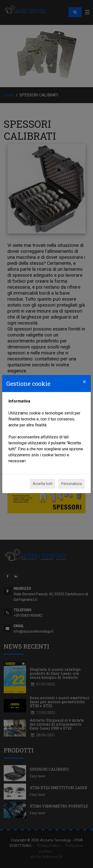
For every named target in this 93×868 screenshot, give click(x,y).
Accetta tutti (43, 484)
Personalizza (72, 484)
